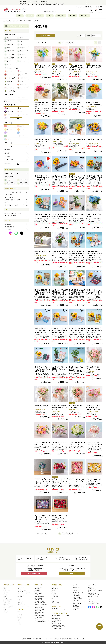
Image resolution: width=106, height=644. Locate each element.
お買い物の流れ (76, 597)
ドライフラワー (21, 595)
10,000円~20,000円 (9, 101)
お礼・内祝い (7, 608)
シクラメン (54, 590)
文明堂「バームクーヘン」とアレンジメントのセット (42, 105)
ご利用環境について (93, 593)
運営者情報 (29, 639)
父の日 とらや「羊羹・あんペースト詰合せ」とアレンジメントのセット (94, 178)
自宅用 (5, 612)
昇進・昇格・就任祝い (8, 601)
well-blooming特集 (39, 592)
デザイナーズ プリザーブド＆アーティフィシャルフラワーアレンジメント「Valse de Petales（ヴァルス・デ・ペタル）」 (94, 446)
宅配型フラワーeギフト (10, 197)
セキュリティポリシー (47, 639)
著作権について (57, 639)
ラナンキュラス (55, 603)
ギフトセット (21, 603)
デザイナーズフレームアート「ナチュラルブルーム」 (77, 481)
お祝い (5, 609)
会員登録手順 (76, 607)
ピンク (19, 613)
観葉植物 (20, 597)
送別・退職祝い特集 (39, 597)
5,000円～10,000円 (22, 98)
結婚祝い (6, 597)
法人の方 (72, 16)
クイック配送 (55, 608)
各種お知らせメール (77, 604)
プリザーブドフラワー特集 (41, 604)
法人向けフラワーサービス (41, 622)
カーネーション (55, 595)
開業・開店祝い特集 (39, 612)
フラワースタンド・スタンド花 (25, 606)
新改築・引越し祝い (8, 600)
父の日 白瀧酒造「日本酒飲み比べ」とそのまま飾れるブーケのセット (42, 292)
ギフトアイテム (21, 604)
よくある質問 (99, 7)
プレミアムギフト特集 (40, 603)
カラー (53, 598)
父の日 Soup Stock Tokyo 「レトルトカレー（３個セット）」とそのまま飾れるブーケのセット (94, 255)
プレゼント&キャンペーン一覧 (59, 610)
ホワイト (20, 623)
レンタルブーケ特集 (39, 601)
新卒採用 (71, 639)
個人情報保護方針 (37, 639)
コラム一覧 (91, 602)
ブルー (19, 619)
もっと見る (16, 119)
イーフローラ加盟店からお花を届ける (16, 192)
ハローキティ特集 (39, 608)
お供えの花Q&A (38, 600)
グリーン (20, 621)
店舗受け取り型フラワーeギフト (16, 200)
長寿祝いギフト (38, 611)
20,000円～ (20, 101)
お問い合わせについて (93, 596)
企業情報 (24, 639)
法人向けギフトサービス (12, 173)
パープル (20, 618)
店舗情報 (55, 622)
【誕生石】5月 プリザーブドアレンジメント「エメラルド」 (59, 68)
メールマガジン (76, 608)
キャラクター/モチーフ (23, 590)
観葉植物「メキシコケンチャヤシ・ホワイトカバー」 (59, 105)
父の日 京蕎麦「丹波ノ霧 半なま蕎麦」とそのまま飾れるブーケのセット (77, 292)
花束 (19, 589)
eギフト (30, 16)
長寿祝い (6, 604)
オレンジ (20, 616)
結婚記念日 (61, 16)
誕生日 (20, 16)
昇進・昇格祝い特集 (39, 616)
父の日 (5, 592)
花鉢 (19, 600)
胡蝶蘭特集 (37, 614)
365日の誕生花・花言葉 (10, 216)
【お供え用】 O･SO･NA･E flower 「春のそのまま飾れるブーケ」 (77, 68)
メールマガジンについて (94, 595)
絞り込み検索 (45, 36)
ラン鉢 (19, 598)
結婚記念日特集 (38, 593)
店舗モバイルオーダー (58, 623)
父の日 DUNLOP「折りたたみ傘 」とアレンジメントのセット (60, 178)
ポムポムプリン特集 (39, 609)
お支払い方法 (76, 600)
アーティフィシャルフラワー (24, 593)
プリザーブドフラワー (23, 592)
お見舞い (6, 611)
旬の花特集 (37, 595)
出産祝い (6, 595)
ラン (53, 600)
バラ (53, 587)
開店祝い (6, 598)
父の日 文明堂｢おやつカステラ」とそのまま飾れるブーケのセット (94, 331)
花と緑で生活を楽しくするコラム (13, 213)
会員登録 (75, 605)
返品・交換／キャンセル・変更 (80, 602)
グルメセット (21, 601)
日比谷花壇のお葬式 (57, 628)
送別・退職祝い (7, 603)
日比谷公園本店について (58, 625)
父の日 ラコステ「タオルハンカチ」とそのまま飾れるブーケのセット (42, 369)
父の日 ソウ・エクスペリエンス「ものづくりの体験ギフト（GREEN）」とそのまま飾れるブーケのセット (60, 332)
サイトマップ (65, 639)
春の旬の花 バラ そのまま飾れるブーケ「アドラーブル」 (59, 408)
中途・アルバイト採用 (79, 639)
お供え (50, 16)
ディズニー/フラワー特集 (40, 606)
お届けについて (76, 596)
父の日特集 (37, 590)
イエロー (20, 615)
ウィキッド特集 (38, 587)
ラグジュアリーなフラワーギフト (42, 620)
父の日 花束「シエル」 (59, 139)
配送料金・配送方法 (77, 599)
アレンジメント (21, 587)
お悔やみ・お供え (8, 590)
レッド (19, 611)
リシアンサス (55, 597)
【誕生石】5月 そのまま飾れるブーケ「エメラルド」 (94, 68)
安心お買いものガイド (78, 592)
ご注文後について (92, 589)
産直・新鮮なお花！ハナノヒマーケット (16, 205)
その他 (74, 610)
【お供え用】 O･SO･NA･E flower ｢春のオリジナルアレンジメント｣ (94, 408)
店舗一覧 (84, 16)
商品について (76, 594)
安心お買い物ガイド (90, 7)
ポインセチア (55, 589)
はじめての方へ (80, 7)
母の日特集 (37, 589)
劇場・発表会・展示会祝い (9, 606)
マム (53, 592)
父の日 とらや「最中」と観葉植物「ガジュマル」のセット (60, 369)
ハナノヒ (16, 202)
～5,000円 (7, 98)
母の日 (40, 16)
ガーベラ (54, 593)
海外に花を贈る (16, 195)
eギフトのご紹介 (56, 620)
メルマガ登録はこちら (72, 574)
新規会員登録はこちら (34, 574)
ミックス (20, 624)
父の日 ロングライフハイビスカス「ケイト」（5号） (60, 254)
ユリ (53, 601)
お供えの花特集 (38, 598)
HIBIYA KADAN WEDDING (58, 627)
